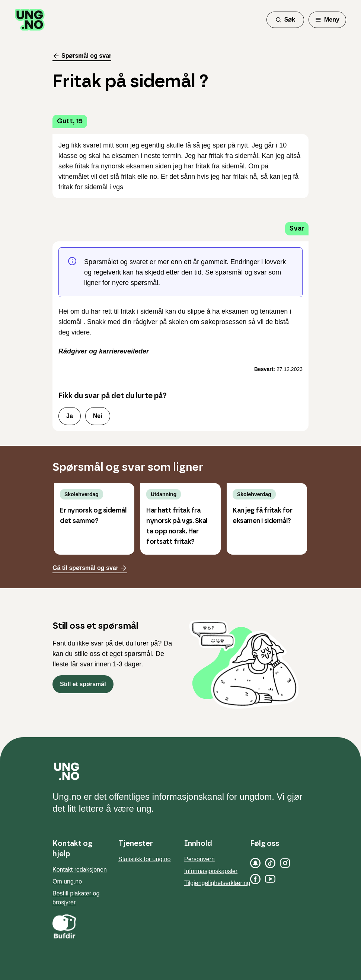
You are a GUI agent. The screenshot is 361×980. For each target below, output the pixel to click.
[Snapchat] (255, 863)
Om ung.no (67, 881)
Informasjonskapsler (211, 871)
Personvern (199, 859)
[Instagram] (285, 863)
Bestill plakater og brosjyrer (76, 898)
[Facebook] (255, 879)
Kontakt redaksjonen (80, 870)
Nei (98, 416)
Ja (70, 416)
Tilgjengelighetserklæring (217, 883)
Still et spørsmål (83, 684)
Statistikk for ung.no (145, 859)
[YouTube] (270, 879)
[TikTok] (270, 863)
